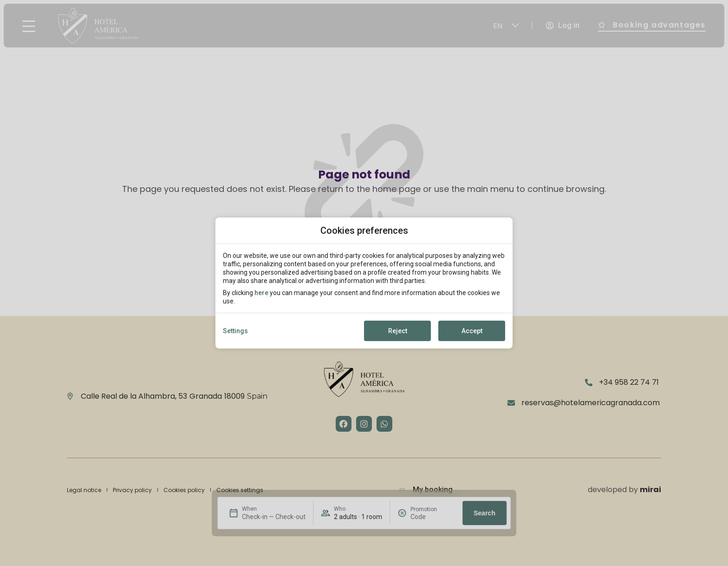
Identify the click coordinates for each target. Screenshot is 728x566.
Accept (472, 331)
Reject (398, 331)
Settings (235, 331)
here (261, 293)
